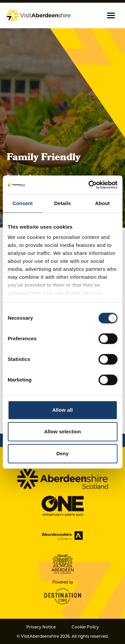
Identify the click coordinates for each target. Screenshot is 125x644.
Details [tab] (63, 203)
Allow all (63, 410)
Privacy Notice (41, 627)
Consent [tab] (22, 203)
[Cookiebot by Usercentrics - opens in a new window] (89, 185)
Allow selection (62, 431)
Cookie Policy (85, 627)
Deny (62, 453)
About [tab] (102, 203)
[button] (111, 15)
